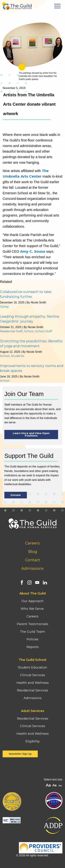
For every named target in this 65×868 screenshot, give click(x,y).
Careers (32, 543)
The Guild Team (32, 632)
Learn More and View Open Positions (31, 434)
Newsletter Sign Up (20, 754)
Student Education (32, 667)
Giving (4, 307)
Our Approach (32, 601)
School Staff (44, 331)
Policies (32, 639)
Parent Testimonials (32, 624)
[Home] (17, 5)
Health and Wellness (33, 683)
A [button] (60, 786)
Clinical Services (32, 675)
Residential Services (33, 690)
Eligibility (33, 741)
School (29, 331)
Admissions (32, 569)
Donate (16, 495)
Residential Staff (11, 331)
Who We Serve (33, 609)
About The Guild (33, 593)
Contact (33, 560)
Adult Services (33, 711)
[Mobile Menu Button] (58, 6)
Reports (33, 647)
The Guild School (32, 660)
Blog (33, 552)
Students (18, 356)
